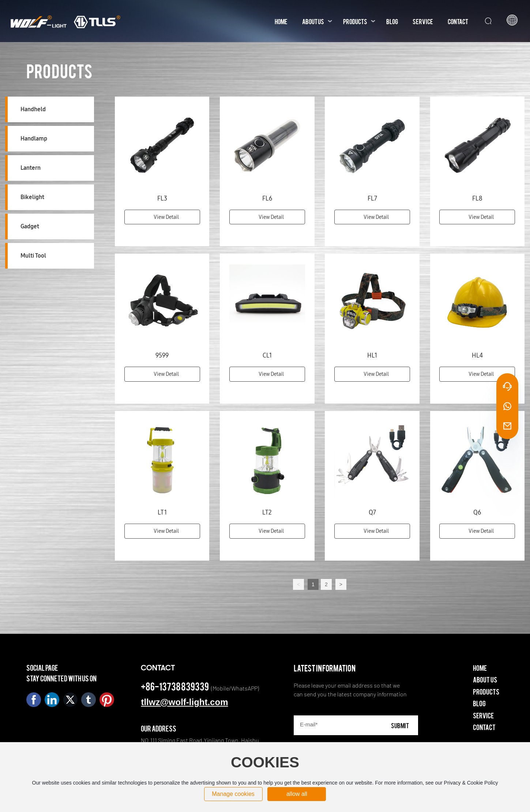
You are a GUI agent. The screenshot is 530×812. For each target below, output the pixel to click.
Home (480, 668)
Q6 (477, 512)
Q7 (372, 512)
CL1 (267, 355)
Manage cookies (233, 794)
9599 (162, 355)
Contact (484, 727)
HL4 (477, 355)
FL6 (267, 198)
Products (486, 691)
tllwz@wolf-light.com (184, 702)
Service (483, 715)
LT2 (267, 512)
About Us (485, 679)
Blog (479, 703)
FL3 (162, 198)
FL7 (372, 198)
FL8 (477, 198)
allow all (297, 794)
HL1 (372, 355)
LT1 (162, 512)
